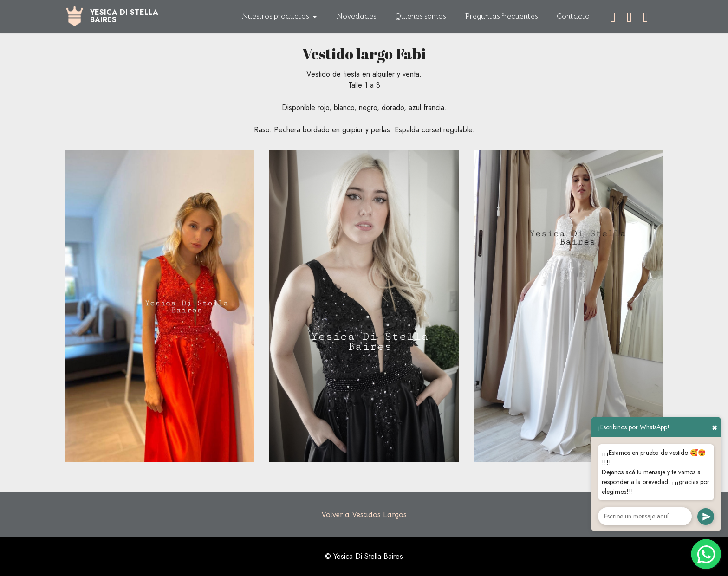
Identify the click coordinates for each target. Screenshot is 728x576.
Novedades (356, 16)
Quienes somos (420, 16)
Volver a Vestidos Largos (364, 515)
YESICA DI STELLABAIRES (124, 16)
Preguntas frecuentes (501, 16)
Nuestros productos (275, 16)
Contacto (573, 16)
